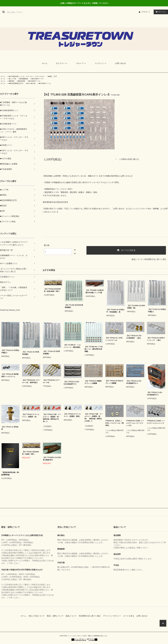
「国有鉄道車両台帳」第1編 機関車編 (10, 474)
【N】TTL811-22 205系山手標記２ (10, 352)
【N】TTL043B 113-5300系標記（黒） (136, 307)
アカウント (146, 12)
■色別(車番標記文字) (16, 83)
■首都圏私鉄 (24, 79)
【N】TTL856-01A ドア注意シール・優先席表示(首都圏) (94, 349)
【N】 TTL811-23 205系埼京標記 (31, 353)
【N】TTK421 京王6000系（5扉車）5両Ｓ (30, 453)
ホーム (45, 63)
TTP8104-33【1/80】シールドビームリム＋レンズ (156, 422)
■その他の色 (31, 83)
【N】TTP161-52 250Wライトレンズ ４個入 (156, 339)
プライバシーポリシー (113, 616)
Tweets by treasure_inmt (10, 310)
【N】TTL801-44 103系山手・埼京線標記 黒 (115, 311)
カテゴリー (62, 63)
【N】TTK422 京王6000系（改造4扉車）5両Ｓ (52, 290)
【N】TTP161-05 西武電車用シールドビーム (10, 375)
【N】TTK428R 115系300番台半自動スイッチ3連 (95, 291)
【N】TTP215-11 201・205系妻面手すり (134, 382)
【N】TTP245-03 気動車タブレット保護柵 (93, 382)
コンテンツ (101, 63)
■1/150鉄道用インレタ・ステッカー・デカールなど (27, 76)
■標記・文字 (52, 76)
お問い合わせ (121, 63)
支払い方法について (37, 616)
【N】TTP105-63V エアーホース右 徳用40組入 (31, 381)
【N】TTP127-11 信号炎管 (10, 428)
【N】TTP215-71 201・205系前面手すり (155, 394)
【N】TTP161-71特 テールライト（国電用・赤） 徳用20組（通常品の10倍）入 (52, 418)
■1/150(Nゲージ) (37, 79)
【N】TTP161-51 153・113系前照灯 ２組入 (134, 337)
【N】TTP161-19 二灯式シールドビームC (114, 339)
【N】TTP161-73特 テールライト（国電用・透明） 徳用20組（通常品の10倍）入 (94, 418)
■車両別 (12, 81)
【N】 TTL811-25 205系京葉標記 (51, 353)
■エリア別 (12, 79)
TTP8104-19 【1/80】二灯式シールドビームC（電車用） (114, 423)
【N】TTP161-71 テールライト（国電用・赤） (31, 416)
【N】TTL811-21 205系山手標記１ (157, 311)
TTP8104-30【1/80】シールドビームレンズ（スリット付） (135, 423)
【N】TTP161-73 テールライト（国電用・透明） (72, 415)
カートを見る (130, 616)
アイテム (160, 12)
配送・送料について (56, 616)
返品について (137, 259)
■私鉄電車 (21, 81)
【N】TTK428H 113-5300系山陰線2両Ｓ (52, 459)
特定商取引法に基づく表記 (155, 259)
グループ (81, 63)
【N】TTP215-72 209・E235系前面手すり (72, 383)
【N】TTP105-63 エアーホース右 (51, 381)
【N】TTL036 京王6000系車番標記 (74, 306)
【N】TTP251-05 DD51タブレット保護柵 (114, 382)
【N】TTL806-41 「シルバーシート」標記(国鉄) (72, 346)
